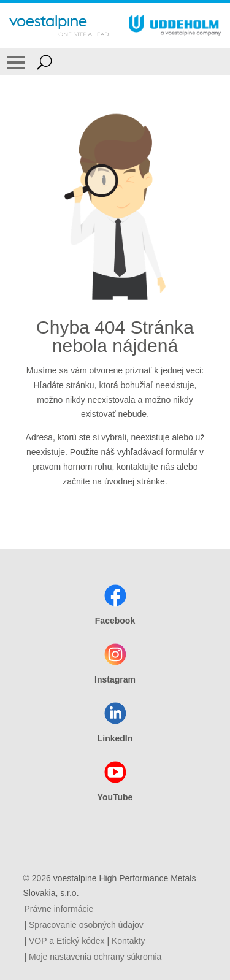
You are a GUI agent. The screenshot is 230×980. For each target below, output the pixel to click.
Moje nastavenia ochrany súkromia (95, 957)
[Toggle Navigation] (16, 62)
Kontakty (128, 941)
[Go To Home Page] (59, 26)
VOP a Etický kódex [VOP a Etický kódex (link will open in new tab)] (67, 941)
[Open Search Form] (44, 62)
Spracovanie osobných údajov (86, 925)
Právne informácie (59, 909)
